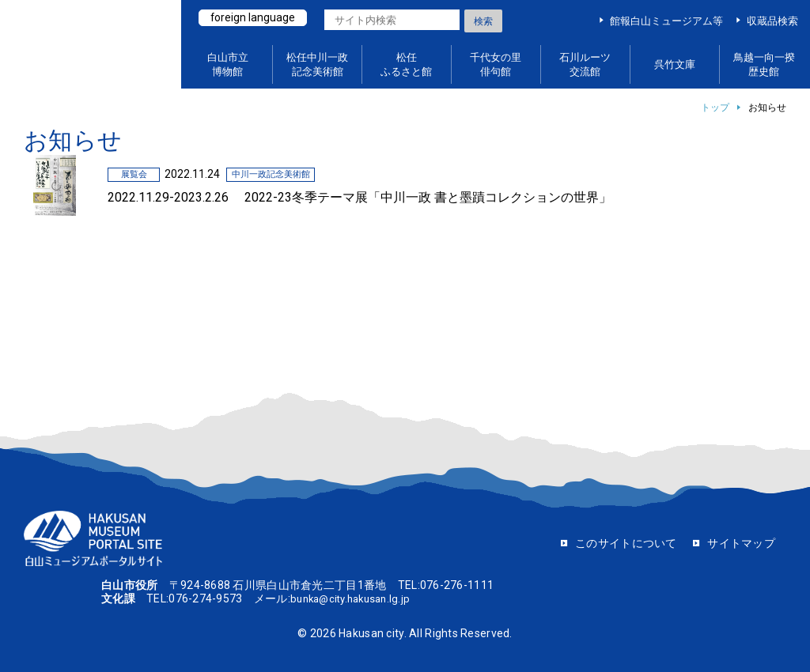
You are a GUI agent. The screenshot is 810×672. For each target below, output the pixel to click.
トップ (715, 108)
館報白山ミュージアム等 (666, 21)
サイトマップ (741, 543)
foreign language (255, 18)
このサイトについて (626, 543)
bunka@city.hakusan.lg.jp (356, 598)
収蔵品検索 (772, 21)
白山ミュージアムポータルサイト (95, 45)
